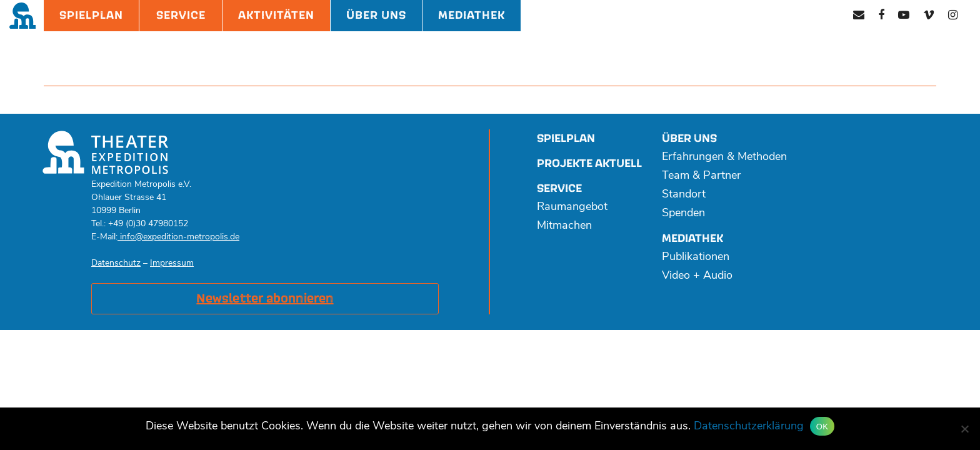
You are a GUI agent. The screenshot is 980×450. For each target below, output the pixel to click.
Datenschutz (116, 263)
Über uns (689, 138)
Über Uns (376, 15)
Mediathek (472, 15)
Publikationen (696, 257)
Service (181, 15)
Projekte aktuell (589, 163)
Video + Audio (697, 276)
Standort (684, 195)
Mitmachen (564, 226)
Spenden (683, 213)
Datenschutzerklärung (749, 427)
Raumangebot (572, 207)
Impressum (172, 263)
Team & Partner (701, 176)
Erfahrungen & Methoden (724, 157)
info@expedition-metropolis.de (178, 237)
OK (822, 427)
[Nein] (964, 429)
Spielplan (91, 15)
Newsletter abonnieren (265, 299)
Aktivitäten (276, 15)
